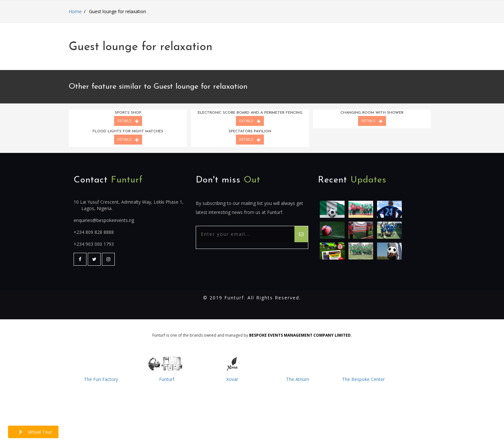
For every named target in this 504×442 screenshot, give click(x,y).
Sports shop (128, 113)
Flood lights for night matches (128, 131)
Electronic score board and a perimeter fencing (250, 113)
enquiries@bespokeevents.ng (104, 220)
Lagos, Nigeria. (97, 208)
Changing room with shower (372, 113)
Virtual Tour (36, 432)
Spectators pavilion (250, 131)
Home (75, 11)
